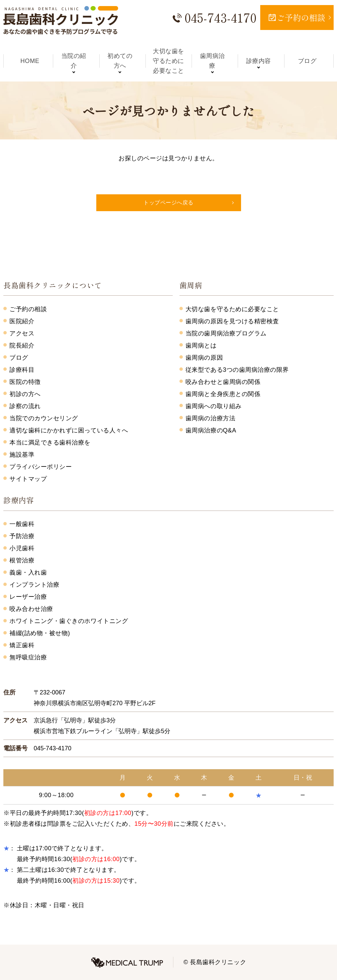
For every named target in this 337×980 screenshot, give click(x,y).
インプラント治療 (34, 585)
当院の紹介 (76, 61)
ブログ (307, 61)
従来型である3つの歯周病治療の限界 (237, 370)
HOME (30, 61)
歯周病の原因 (204, 358)
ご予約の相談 (28, 309)
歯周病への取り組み (214, 406)
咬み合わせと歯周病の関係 (223, 382)
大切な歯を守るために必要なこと (168, 61)
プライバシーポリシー (41, 467)
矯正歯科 (22, 645)
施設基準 (22, 455)
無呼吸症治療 (28, 657)
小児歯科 (22, 548)
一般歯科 (22, 524)
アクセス (22, 333)
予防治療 (22, 536)
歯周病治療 (215, 61)
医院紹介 (22, 321)
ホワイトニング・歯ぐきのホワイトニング (69, 621)
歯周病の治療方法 (210, 418)
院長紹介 (22, 346)
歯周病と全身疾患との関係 (223, 394)
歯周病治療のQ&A (211, 430)
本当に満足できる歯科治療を (50, 443)
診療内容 (261, 61)
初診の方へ (25, 394)
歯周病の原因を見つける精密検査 (232, 321)
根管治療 (22, 560)
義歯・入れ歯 (28, 573)
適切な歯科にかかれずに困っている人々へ (69, 430)
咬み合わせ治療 (31, 609)
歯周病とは (201, 346)
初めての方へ (122, 61)
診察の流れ (25, 406)
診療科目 (22, 370)
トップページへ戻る (168, 203)
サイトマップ (28, 479)
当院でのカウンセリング (44, 418)
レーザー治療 (28, 597)
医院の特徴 (25, 382)
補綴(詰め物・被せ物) (40, 633)
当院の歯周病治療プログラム (226, 333)
